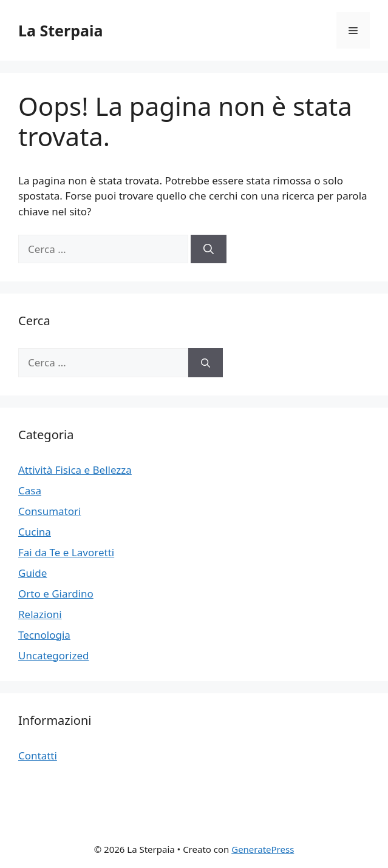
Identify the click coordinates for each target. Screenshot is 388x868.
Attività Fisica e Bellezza (75, 470)
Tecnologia (44, 635)
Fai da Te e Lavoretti (66, 552)
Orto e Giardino (56, 594)
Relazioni (40, 614)
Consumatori (49, 511)
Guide (32, 573)
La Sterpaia (60, 30)
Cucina (35, 532)
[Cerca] (209, 249)
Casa (30, 490)
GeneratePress (263, 849)
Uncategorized (54, 655)
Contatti (38, 755)
